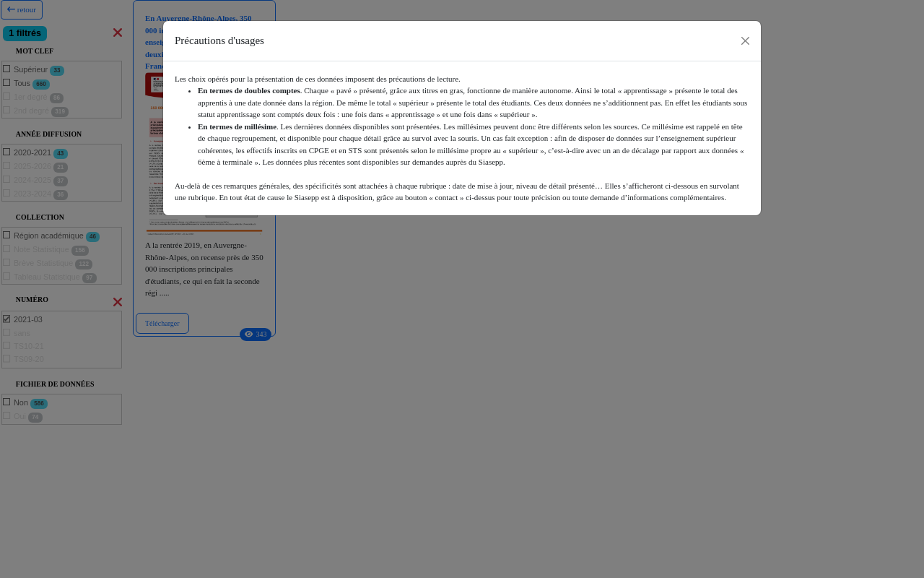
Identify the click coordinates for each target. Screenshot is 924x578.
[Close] (745, 41)
